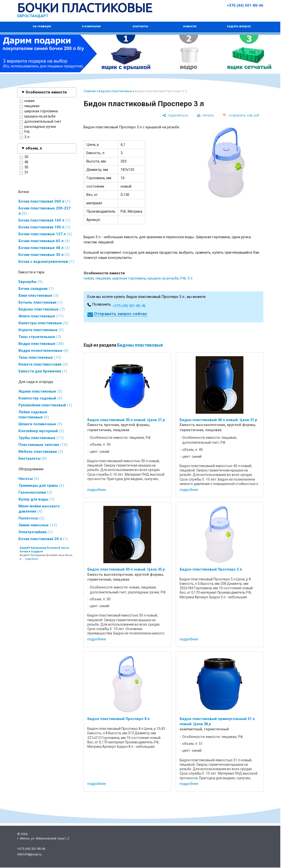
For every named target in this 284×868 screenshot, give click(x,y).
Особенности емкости (46, 92)
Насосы (29, 479)
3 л (24, 137)
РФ (25, 132)
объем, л (34, 148)
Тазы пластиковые (40, 357)
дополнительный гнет (40, 122)
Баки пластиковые (39, 295)
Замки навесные (38, 525)
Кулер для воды (36, 499)
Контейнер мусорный (41, 431)
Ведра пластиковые (41, 344)
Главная (90, 91)
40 (24, 162)
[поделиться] (175, 115)
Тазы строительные (40, 337)
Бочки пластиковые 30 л (44, 255)
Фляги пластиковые (41, 316)
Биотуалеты (33, 458)
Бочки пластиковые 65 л (44, 241)
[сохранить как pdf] (241, 115)
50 (24, 167)
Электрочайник (36, 532)
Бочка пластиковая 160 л (44, 220)
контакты (140, 26)
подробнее (97, 490)
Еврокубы (31, 282)
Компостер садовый (40, 398)
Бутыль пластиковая (40, 302)
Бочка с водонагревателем (46, 262)
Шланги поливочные (40, 424)
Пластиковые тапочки (43, 445)
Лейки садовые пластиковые (34, 415)
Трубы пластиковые (41, 438)
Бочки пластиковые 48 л (44, 248)
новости (190, 26)
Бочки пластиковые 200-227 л (45, 211)
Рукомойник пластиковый (45, 405)
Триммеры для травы (41, 485)
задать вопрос (239, 26)
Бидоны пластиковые (42, 309)
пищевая (30, 106)
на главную (42, 26)
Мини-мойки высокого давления (39, 509)
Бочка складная (36, 289)
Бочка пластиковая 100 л (44, 227)
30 (24, 157)
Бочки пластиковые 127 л (45, 234)
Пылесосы (31, 518)
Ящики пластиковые (40, 391)
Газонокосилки (35, 492)
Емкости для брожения (43, 371)
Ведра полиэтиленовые (44, 351)
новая (27, 101)
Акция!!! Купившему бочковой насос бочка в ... (46, 553)
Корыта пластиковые (41, 330)
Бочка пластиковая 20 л (43, 539)
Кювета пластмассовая (43, 364)
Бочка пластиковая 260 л (44, 201)
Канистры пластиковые (43, 323)
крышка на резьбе (38, 117)
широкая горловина (39, 111)
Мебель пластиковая (41, 452)
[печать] (205, 115)
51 (24, 173)
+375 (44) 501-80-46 (245, 5)
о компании (91, 26)
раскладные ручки (38, 127)
